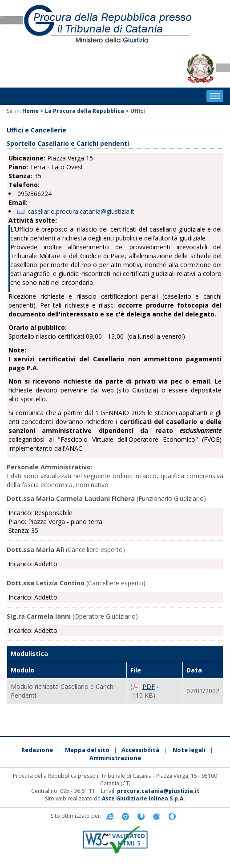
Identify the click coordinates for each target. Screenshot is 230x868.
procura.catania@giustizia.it (158, 791)
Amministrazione (115, 758)
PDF (149, 686)
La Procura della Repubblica (85, 111)
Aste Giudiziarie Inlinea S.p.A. (143, 798)
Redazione (37, 750)
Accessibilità (140, 750)
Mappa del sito (87, 750)
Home (30, 111)
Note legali (189, 750)
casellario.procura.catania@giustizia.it (81, 211)
